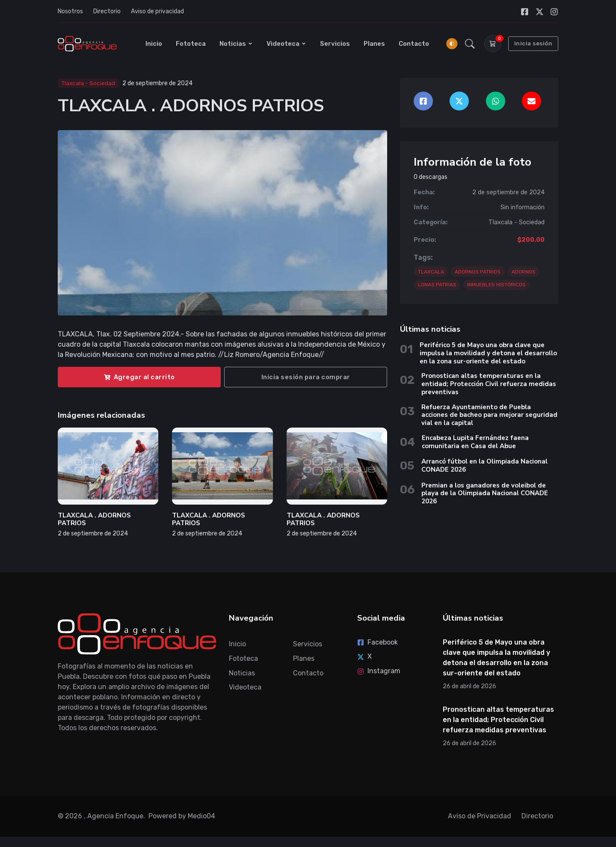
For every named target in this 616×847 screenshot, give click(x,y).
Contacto (414, 44)
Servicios (335, 44)
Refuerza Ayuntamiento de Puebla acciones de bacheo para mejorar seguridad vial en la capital (489, 415)
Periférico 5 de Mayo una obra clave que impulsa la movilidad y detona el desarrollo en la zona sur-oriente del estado (488, 353)
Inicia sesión (533, 43)
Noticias (236, 44)
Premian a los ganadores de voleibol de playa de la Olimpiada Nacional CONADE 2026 (485, 493)
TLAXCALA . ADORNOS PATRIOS (94, 519)
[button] (470, 44)
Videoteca (286, 44)
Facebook (378, 642)
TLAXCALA (431, 272)
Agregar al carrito (139, 377)
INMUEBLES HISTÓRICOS (496, 285)
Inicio (154, 44)
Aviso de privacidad (157, 11)
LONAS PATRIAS (437, 285)
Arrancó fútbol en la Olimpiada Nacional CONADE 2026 (484, 465)
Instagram (379, 671)
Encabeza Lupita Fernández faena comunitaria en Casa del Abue (475, 442)
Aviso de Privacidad (480, 816)
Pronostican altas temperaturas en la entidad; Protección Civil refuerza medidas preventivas (489, 384)
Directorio (107, 11)
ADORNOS (524, 272)
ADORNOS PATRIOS (478, 272)
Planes (374, 44)
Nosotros (70, 11)
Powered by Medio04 (182, 816)
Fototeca (191, 44)
